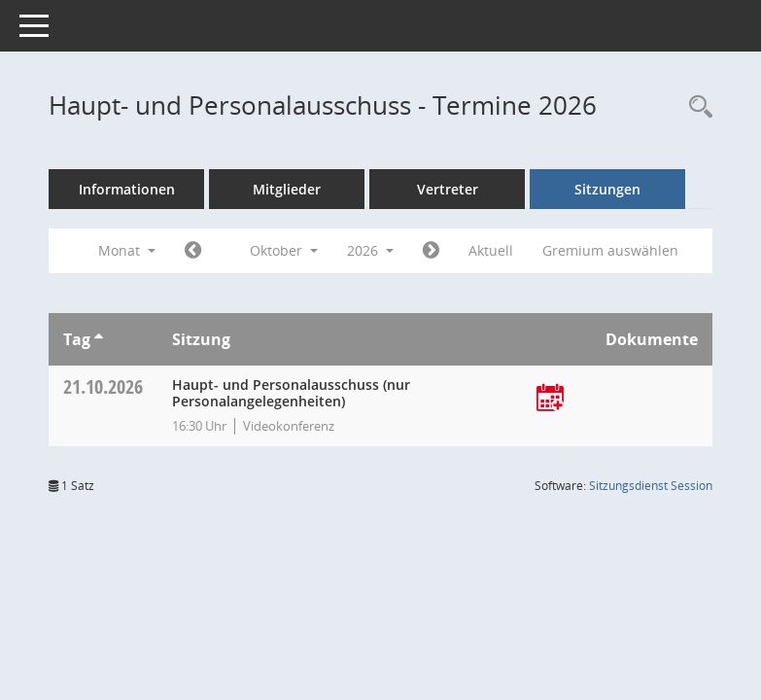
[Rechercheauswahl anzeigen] (696, 107)
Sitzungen (607, 189)
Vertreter (448, 189)
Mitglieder (287, 189)
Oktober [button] (284, 250)
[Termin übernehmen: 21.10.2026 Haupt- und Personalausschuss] (550, 399)
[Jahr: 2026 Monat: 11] (431, 251)
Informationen (127, 189)
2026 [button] (370, 250)
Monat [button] (127, 250)
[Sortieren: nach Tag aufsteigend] (99, 339)
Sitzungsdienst (651, 486)
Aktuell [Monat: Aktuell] (491, 250)
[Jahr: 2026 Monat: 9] (193, 251)
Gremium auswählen (610, 250)
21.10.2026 (103, 386)
